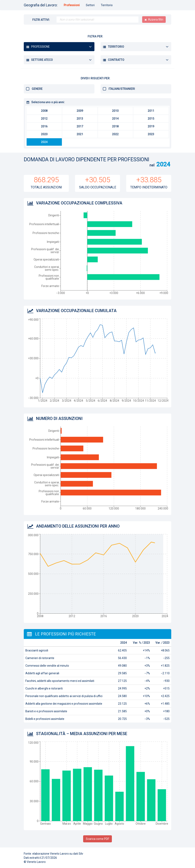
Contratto (116, 60)
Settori (90, 5)
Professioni (72, 5)
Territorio (107, 5)
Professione (40, 47)
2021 (80, 134)
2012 (44, 119)
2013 (80, 119)
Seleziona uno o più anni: (48, 102)
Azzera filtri (156, 20)
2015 (151, 119)
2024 (44, 142)
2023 (151, 134)
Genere (37, 89)
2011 (151, 111)
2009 (80, 111)
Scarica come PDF (97, 839)
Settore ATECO (42, 60)
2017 (80, 126)
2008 (44, 111)
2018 (115, 126)
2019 (151, 126)
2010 (115, 111)
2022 (115, 134)
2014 (115, 119)
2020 (44, 134)
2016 (44, 126)
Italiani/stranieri (122, 89)
